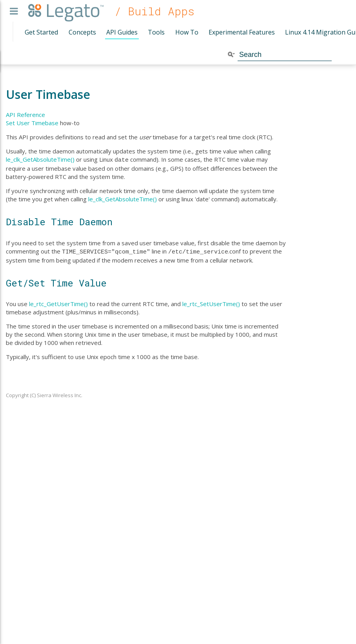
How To (187, 32)
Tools (156, 32)
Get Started (41, 32)
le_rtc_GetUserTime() (58, 302)
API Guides (122, 32)
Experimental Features (242, 32)
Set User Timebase (32, 123)
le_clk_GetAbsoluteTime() (40, 159)
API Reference (25, 115)
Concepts (82, 32)
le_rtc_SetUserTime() (211, 302)
